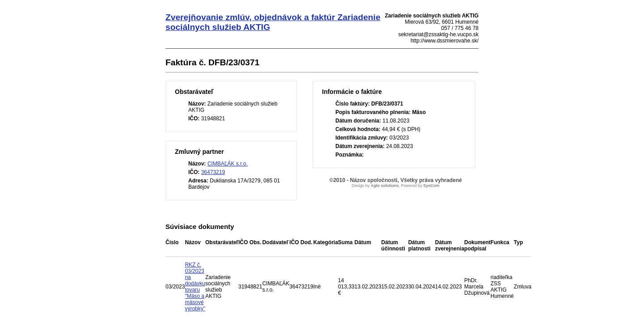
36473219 (213, 172)
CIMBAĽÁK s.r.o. (228, 164)
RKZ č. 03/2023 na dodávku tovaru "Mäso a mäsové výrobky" (195, 287)
